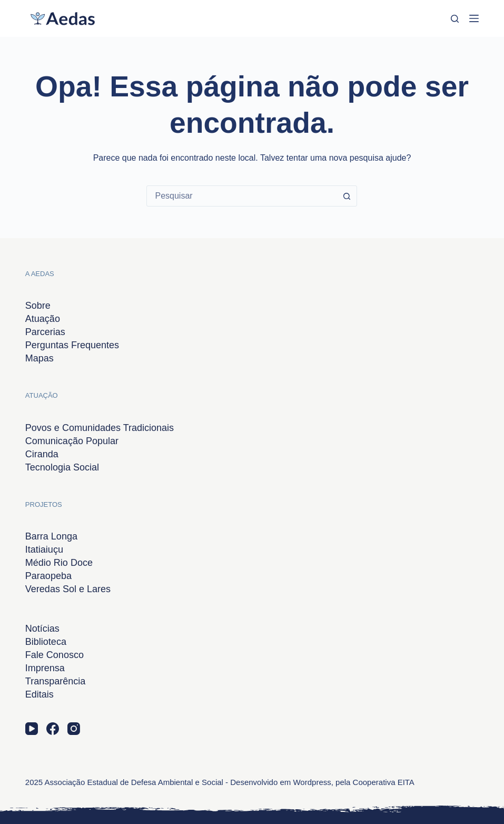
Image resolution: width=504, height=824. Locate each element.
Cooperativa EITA (384, 782)
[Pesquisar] (455, 19)
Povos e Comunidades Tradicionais (100, 428)
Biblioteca (46, 642)
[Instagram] (74, 729)
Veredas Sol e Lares (68, 589)
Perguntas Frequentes (72, 345)
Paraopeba (48, 576)
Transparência (55, 681)
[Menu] (474, 18)
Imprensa (45, 668)
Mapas (39, 358)
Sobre (38, 306)
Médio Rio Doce (59, 563)
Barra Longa (51, 536)
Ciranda (42, 454)
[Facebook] (53, 729)
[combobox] (242, 196)
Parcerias (45, 332)
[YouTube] (32, 729)
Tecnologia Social (62, 467)
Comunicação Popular (72, 441)
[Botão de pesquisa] (347, 196)
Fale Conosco (55, 655)
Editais (39, 694)
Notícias (42, 629)
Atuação (43, 319)
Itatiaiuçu (44, 550)
